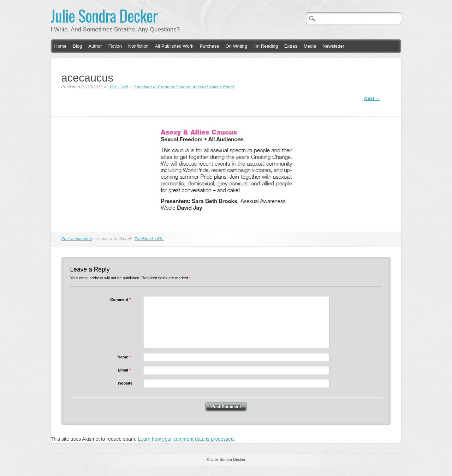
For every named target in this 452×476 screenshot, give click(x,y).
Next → (372, 98)
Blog (77, 46)
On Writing (236, 46)
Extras (291, 46)
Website (125, 383)
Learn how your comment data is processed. (186, 439)
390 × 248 (119, 87)
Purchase (210, 46)
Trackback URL (149, 239)
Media (310, 46)
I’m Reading (266, 46)
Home (61, 46)
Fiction (115, 46)
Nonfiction (138, 46)
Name (125, 357)
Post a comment (77, 239)
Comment (121, 299)
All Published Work (174, 46)
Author (95, 46)
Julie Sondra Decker (104, 15)
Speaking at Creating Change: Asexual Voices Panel (184, 87)
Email (125, 370)
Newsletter (333, 46)
